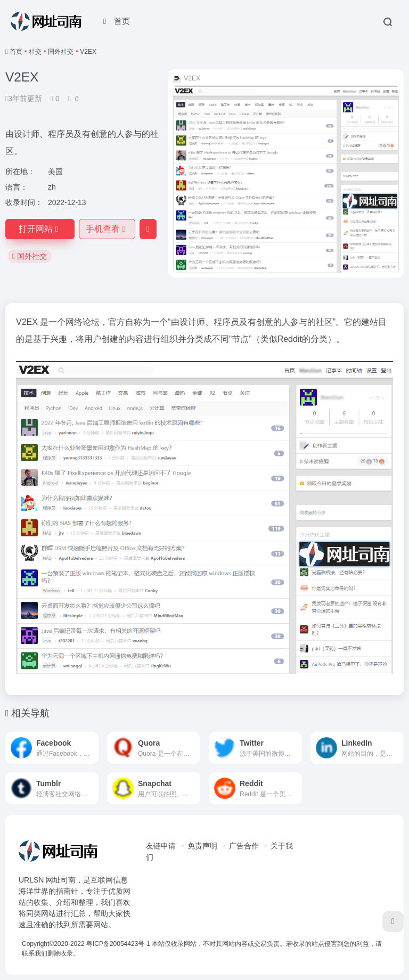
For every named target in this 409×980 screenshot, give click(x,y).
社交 (35, 52)
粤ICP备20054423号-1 (118, 944)
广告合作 (244, 846)
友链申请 (161, 846)
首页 (16, 52)
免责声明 (202, 846)
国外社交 (61, 52)
